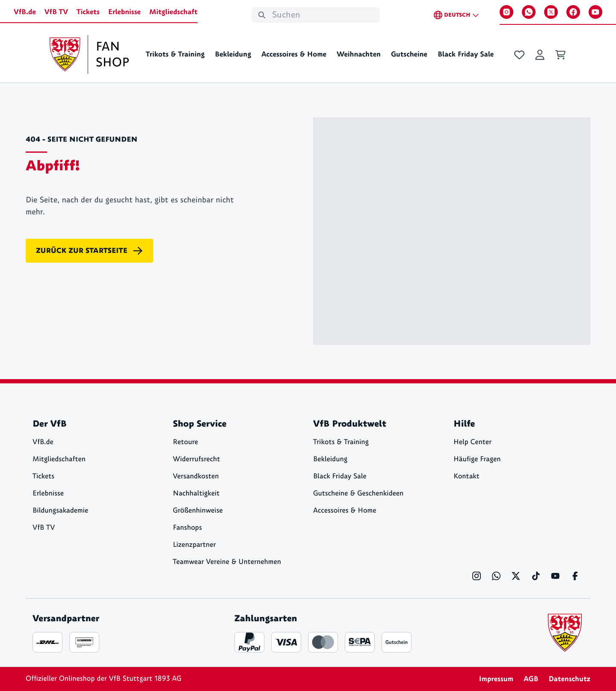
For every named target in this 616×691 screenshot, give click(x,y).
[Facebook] (573, 12)
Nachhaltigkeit (196, 494)
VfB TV (56, 12)
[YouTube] (595, 12)
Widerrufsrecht (196, 459)
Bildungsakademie (60, 511)
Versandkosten (196, 476)
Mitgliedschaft (173, 12)
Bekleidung (233, 54)
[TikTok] (536, 576)
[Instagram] (506, 12)
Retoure (185, 442)
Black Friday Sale (466, 54)
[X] (551, 12)
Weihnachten (359, 54)
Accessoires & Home (294, 54)
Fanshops (187, 528)
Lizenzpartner (194, 545)
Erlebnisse (124, 12)
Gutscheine (409, 54)
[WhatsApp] (529, 12)
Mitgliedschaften (59, 459)
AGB (531, 679)
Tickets (88, 12)
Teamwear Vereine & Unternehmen (227, 562)
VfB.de (25, 12)
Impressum (496, 679)
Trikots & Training (175, 54)
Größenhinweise (198, 511)
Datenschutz (569, 679)
